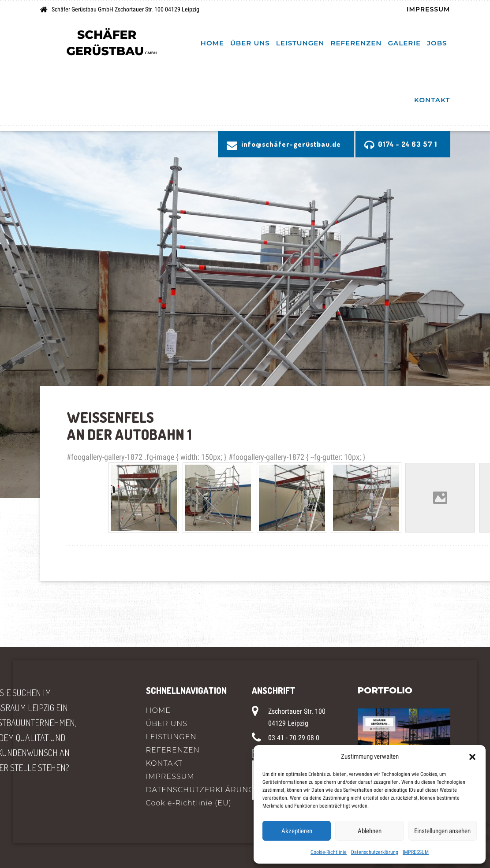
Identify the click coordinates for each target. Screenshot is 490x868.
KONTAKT (432, 100)
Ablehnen (370, 831)
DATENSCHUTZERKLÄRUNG (192, 790)
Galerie (404, 43)
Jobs (437, 43)
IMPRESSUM (416, 852)
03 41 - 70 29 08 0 (294, 738)
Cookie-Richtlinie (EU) (189, 803)
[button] (472, 756)
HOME (212, 43)
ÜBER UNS (250, 43)
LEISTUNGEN (300, 43)
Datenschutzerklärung (375, 852)
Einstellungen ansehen (442, 831)
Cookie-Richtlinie (329, 852)
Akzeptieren (297, 831)
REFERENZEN (356, 43)
